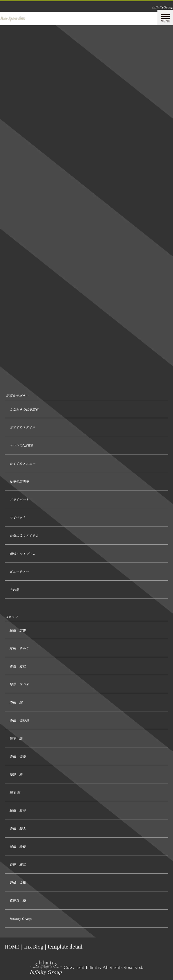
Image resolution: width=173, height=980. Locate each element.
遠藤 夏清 (18, 810)
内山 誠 (16, 702)
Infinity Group (20, 919)
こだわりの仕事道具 (24, 409)
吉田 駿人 (18, 828)
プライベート (19, 499)
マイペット (18, 517)
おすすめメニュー (22, 463)
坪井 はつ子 (19, 684)
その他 (14, 590)
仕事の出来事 (19, 481)
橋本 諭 (16, 738)
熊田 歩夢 (18, 847)
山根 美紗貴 (19, 720)
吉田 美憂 (18, 756)
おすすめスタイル (22, 427)
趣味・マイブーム (22, 554)
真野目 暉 (18, 900)
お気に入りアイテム (24, 535)
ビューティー (19, 571)
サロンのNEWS (21, 445)
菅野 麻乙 (18, 864)
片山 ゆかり (19, 648)
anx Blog (33, 947)
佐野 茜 (16, 774)
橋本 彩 (15, 792)
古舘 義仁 (18, 666)
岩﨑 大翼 (18, 883)
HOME (12, 947)
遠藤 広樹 (18, 630)
